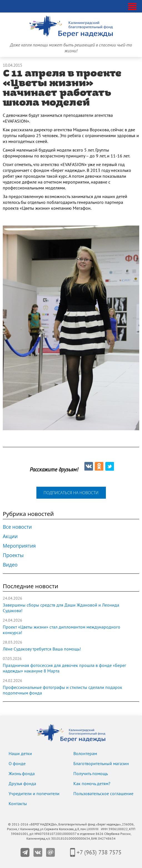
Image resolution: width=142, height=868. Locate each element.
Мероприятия (19, 546)
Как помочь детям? (92, 784)
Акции (10, 536)
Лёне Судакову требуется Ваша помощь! (42, 649)
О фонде (17, 764)
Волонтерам (85, 754)
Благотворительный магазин (101, 764)
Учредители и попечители (34, 794)
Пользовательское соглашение (103, 794)
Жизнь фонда (22, 774)
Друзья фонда (22, 784)
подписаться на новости (71, 493)
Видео (10, 565)
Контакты (18, 804)
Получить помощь (91, 774)
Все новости (17, 527)
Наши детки (20, 754)
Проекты (13, 555)
